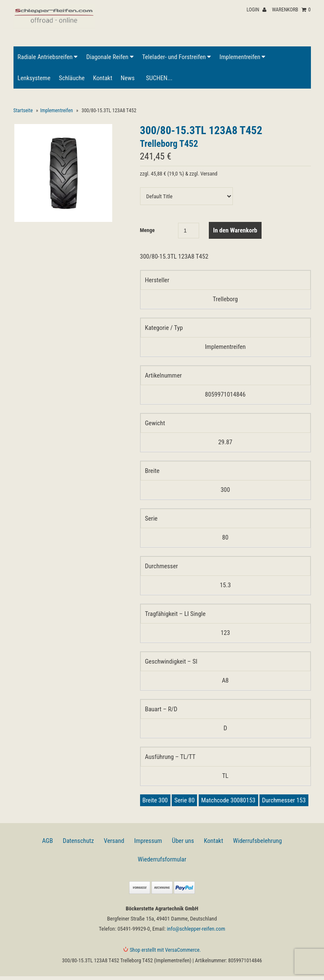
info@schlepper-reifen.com (196, 929)
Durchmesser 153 (284, 800)
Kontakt (103, 78)
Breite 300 (155, 800)
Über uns (183, 841)
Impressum (148, 841)
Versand (114, 841)
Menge (147, 230)
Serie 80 (184, 800)
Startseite (23, 111)
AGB (48, 841)
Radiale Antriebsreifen (48, 57)
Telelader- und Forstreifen (177, 57)
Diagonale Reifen (110, 57)
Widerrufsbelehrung (257, 841)
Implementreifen (242, 57)
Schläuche (72, 78)
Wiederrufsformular (162, 859)
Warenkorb (292, 10)
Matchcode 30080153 (228, 800)
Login (256, 10)
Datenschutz (78, 841)
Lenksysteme (34, 78)
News (128, 78)
